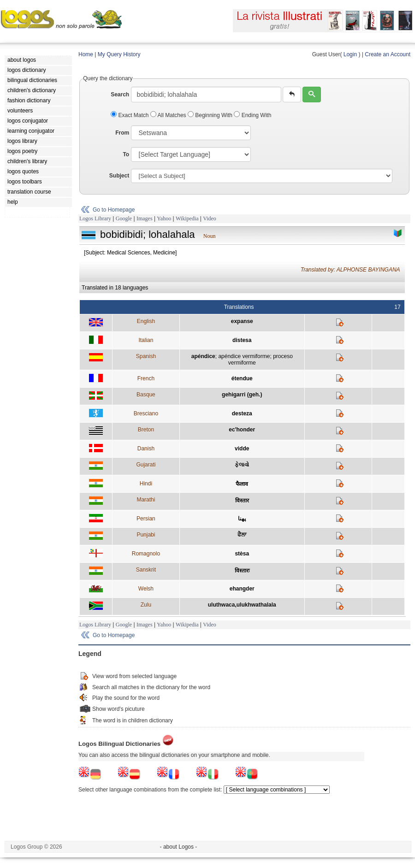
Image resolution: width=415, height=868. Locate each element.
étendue (242, 378)
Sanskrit (146, 570)
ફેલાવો (242, 465)
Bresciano (146, 413)
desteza (242, 413)
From (122, 133)
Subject (119, 176)
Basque (146, 395)
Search (120, 94)
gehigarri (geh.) (242, 395)
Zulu (146, 605)
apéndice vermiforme (244, 356)
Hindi (146, 484)
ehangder (242, 589)
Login (350, 54)
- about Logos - (179, 847)
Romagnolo (146, 554)
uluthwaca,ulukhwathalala (242, 605)
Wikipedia (187, 218)
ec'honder (242, 430)
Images (145, 218)
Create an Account (388, 54)
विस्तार (242, 501)
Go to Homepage (114, 210)
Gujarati (146, 465)
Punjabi (146, 535)
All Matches (169, 115)
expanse (242, 321)
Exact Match (130, 115)
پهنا (242, 519)
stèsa (242, 554)
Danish (146, 449)
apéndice (203, 356)
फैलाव (242, 484)
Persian (146, 519)
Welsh (146, 589)
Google (124, 218)
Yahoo (164, 218)
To (126, 154)
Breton (146, 430)
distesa (242, 340)
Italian (146, 340)
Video (210, 218)
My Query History (119, 54)
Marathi (146, 500)
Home (86, 54)
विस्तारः (242, 571)
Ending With (252, 115)
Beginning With (211, 115)
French (146, 378)
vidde (242, 449)
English (146, 321)
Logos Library (95, 218)
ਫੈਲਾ (242, 535)
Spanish (146, 356)
